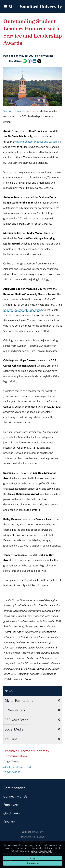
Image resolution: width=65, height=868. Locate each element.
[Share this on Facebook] (30, 61)
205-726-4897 (12, 772)
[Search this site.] (11, 6)
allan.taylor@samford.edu (18, 767)
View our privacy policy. (42, 851)
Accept (33, 858)
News (9, 691)
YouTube (11, 739)
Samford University (14, 111)
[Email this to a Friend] (25, 61)
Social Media (14, 729)
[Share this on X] (39, 61)
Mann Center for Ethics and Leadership (39, 142)
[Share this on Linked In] (34, 61)
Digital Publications (19, 700)
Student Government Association (22, 310)
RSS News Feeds (16, 720)
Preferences (33, 863)
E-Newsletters (15, 710)
